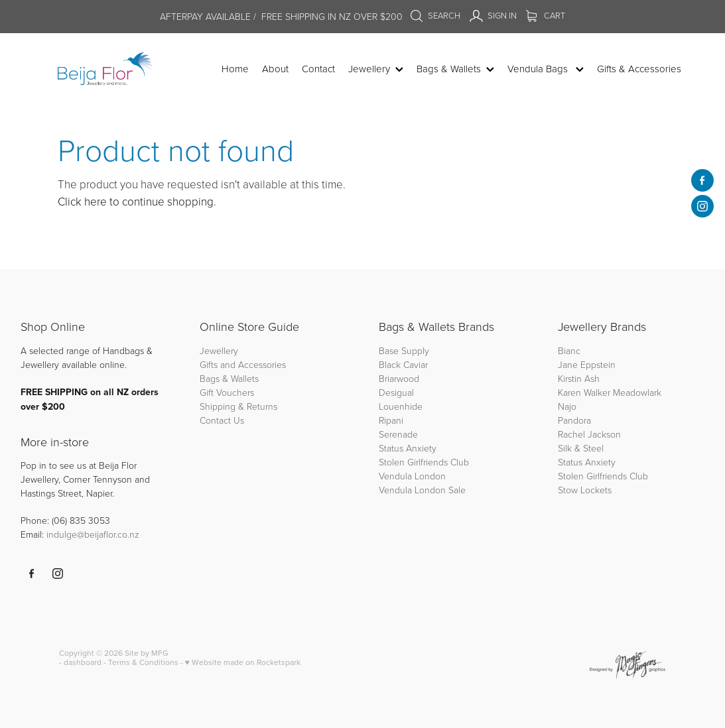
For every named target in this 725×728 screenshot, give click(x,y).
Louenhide (401, 406)
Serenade (398, 434)
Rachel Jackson (589, 434)
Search (435, 15)
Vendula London (412, 476)
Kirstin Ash (579, 378)
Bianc (570, 350)
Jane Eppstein (588, 364)
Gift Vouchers (227, 392)
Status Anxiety (408, 448)
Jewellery (219, 350)
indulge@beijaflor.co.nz (93, 534)
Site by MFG (147, 653)
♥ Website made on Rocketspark (243, 662)
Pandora (574, 420)
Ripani (391, 420)
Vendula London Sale (422, 490)
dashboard (83, 662)
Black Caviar (403, 364)
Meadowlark (637, 392)
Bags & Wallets (229, 378)
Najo (567, 406)
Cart (546, 15)
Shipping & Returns (238, 406)
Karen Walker (584, 392)
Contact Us (222, 420)
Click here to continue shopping (136, 201)
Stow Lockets (585, 490)
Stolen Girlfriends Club (424, 462)
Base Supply (404, 350)
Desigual (396, 392)
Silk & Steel (581, 448)
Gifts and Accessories (243, 364)
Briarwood (399, 378)
